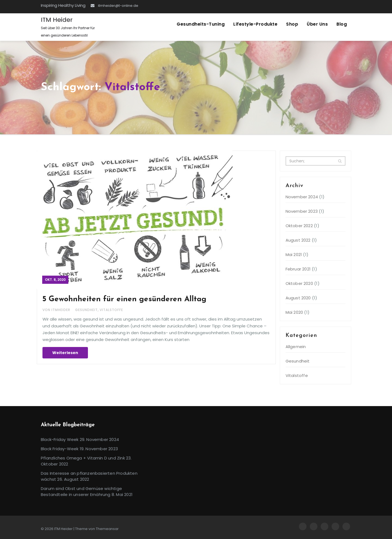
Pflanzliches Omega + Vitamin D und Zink (83, 458)
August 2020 (298, 298)
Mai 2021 (294, 255)
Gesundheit (86, 310)
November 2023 (302, 211)
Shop (292, 24)
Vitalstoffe (111, 310)
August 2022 (298, 240)
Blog (342, 24)
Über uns (317, 24)
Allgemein (296, 347)
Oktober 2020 (299, 283)
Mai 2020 (294, 312)
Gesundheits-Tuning (201, 24)
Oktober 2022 (299, 226)
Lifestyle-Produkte (255, 24)
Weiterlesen (65, 353)
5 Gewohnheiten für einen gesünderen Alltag (124, 299)
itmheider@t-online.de (114, 6)
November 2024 (302, 197)
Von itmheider (57, 310)
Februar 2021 (298, 269)
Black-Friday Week (60, 439)
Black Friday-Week (60, 449)
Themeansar (107, 529)
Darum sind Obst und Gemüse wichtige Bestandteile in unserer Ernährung (81, 491)
